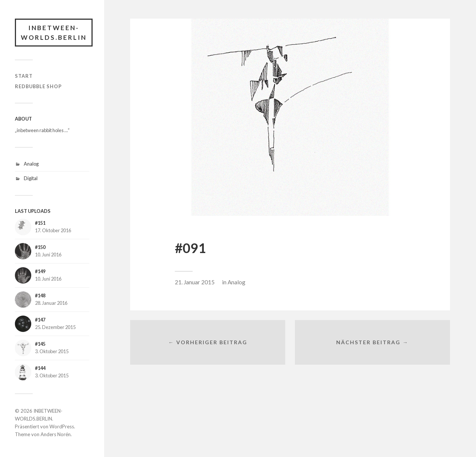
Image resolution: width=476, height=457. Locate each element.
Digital (31, 178)
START (24, 76)
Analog (31, 164)
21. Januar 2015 (195, 282)
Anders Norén (56, 434)
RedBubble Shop (38, 86)
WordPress (62, 426)
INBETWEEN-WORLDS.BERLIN (54, 33)
